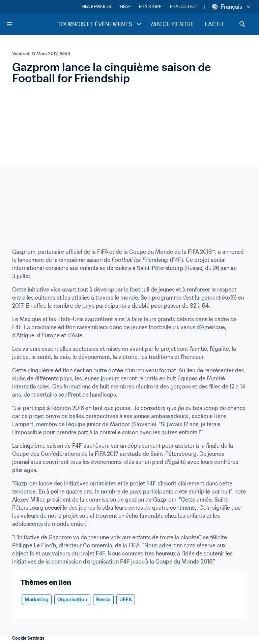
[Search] (242, 24)
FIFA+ (125, 7)
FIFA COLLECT (184, 7)
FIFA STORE (150, 7)
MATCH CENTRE (172, 24)
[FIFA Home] (31, 24)
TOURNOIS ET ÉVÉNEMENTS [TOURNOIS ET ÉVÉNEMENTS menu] (100, 24)
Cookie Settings (28, 638)
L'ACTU (214, 24)
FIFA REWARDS (96, 7)
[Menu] (9, 24)
